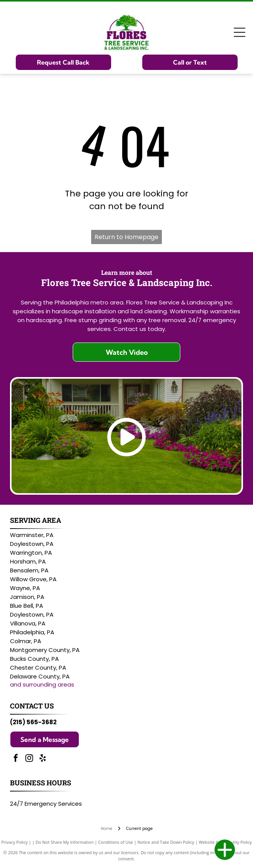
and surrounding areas (42, 684)
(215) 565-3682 (33, 722)
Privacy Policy (14, 842)
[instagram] (29, 759)
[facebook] (16, 759)
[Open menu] (240, 32)
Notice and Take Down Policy (166, 842)
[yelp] (43, 759)
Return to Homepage (126, 237)
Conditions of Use (116, 842)
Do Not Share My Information (65, 842)
